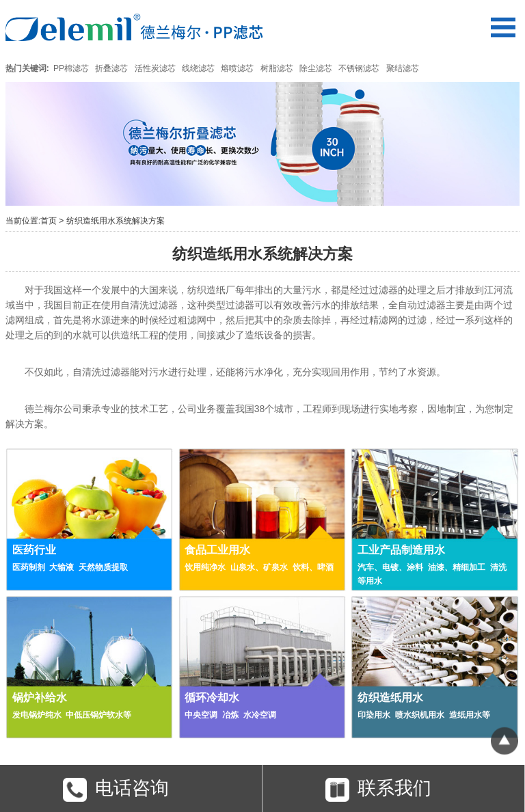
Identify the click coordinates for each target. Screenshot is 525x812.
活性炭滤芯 (155, 68)
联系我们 (378, 790)
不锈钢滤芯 (359, 68)
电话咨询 (116, 790)
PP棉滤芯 (71, 68)
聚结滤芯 (403, 68)
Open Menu (503, 27)
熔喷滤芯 (237, 68)
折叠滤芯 (111, 68)
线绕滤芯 (198, 68)
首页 (49, 221)
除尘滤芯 (316, 68)
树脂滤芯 (277, 68)
